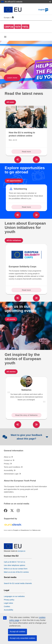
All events (11, 319)
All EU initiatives (14, 240)
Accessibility (9, 470)
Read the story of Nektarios (26, 415)
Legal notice (9, 603)
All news (10, 102)
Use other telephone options (15, 565)
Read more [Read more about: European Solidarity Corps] (26, 290)
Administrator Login (11, 474)
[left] (18, 160)
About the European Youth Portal (20, 481)
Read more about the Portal (14, 497)
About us (7, 457)
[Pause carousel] (4, 85)
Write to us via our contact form (16, 569)
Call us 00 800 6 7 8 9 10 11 (15, 562)
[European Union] (13, 548)
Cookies (7, 606)
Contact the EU (11, 556)
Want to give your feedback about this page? (25, 437)
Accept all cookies (17, 632)
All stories (11, 372)
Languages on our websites (14, 596)
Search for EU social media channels (18, 583)
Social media (10, 577)
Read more (26, 152)
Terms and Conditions (12, 467)
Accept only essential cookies (22, 638)
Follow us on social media (17, 504)
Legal (7, 590)
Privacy (7, 464)
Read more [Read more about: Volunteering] (26, 207)
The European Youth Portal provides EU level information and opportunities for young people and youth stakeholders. (25, 489)
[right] (36, 160)
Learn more (12, 78)
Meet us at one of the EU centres (16, 572)
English (43, 10)
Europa (7, 18)
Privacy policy (9, 600)
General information (14, 451)
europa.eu (22, 551)
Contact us (8, 460)
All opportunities (14, 181)
